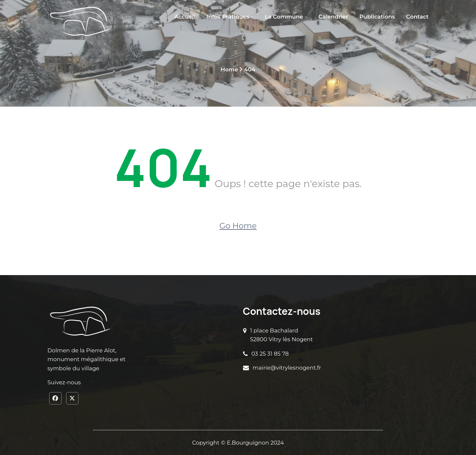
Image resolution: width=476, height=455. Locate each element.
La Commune (284, 17)
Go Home (238, 226)
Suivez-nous (64, 382)
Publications (377, 17)
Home (229, 69)
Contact (418, 17)
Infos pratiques (228, 17)
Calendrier (333, 17)
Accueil (185, 17)
